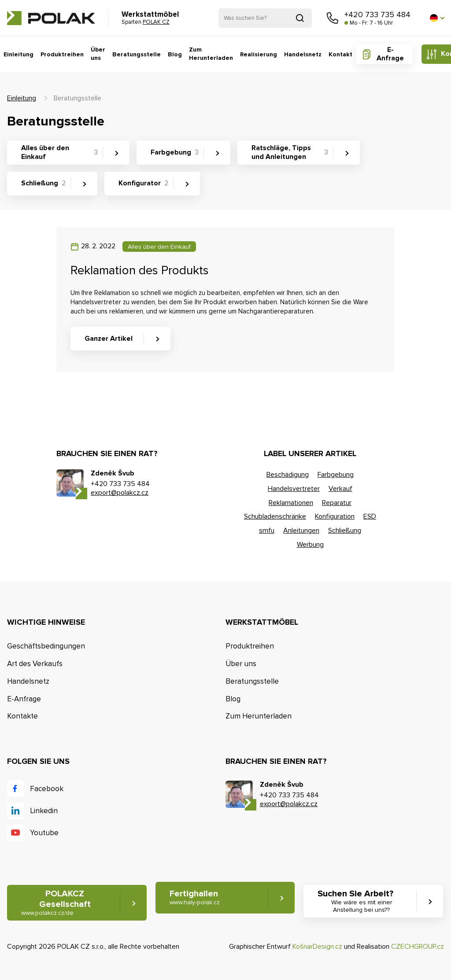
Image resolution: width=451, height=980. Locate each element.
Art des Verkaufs (35, 664)
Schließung (43, 183)
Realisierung (259, 54)
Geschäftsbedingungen (46, 646)
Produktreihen (62, 54)
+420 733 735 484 (377, 15)
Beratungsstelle (137, 54)
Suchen (300, 18)
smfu (267, 531)
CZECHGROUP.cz (418, 947)
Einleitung (18, 54)
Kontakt (340, 54)
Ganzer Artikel (109, 339)
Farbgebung (175, 152)
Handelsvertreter (294, 489)
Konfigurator (143, 183)
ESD (370, 516)
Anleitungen (301, 531)
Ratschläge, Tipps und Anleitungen (290, 152)
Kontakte (22, 716)
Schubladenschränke (275, 516)
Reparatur (337, 503)
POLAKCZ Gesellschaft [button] (56, 903)
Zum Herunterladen (211, 54)
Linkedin (44, 811)
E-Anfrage (390, 54)
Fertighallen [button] (195, 897)
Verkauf (340, 489)
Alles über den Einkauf (59, 152)
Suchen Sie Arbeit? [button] (361, 901)
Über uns (98, 54)
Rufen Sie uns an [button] (333, 18)
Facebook (47, 789)
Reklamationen (291, 503)
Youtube (44, 833)
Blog (175, 54)
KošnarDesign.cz (317, 947)
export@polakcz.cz (120, 493)
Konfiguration (335, 516)
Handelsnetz (303, 54)
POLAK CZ (51, 18)
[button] (437, 18)
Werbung (310, 545)
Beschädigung (288, 475)
